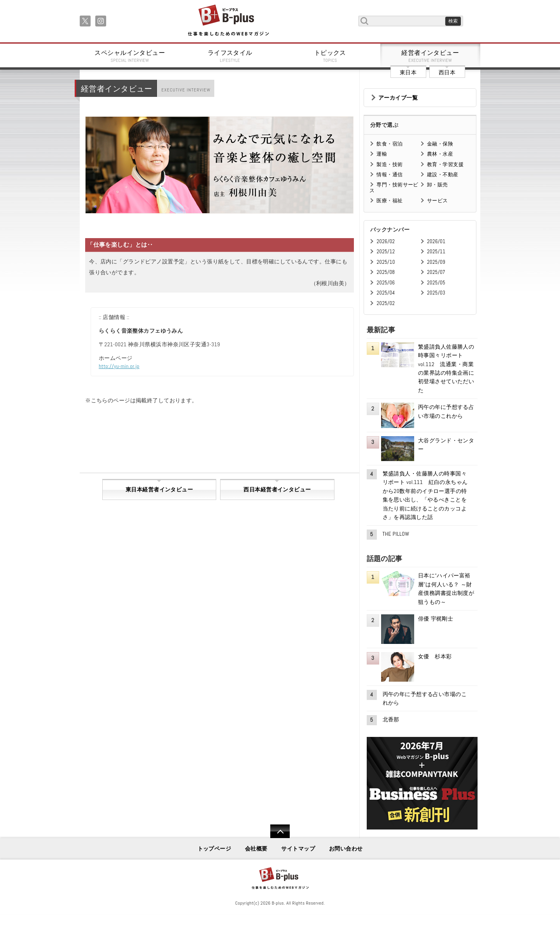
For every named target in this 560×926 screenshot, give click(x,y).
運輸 (382, 154)
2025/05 (436, 283)
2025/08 (386, 272)
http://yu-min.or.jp (119, 366)
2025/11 (436, 252)
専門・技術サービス (394, 187)
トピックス (330, 56)
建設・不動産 (443, 175)
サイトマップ (298, 849)
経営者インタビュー (430, 56)
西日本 (447, 72)
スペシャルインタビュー (130, 56)
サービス (437, 201)
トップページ (214, 849)
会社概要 (256, 849)
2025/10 (386, 262)
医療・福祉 (389, 201)
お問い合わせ (346, 849)
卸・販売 (437, 185)
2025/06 (386, 283)
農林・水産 (440, 154)
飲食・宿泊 (389, 144)
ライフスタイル (230, 56)
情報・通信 (389, 175)
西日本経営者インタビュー (277, 489)
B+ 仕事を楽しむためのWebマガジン (228, 21)
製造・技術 (389, 164)
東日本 (408, 72)
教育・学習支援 (445, 164)
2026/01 (436, 241)
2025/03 (436, 293)
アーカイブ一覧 (398, 98)
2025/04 (386, 293)
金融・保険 (440, 144)
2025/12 (386, 252)
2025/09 (436, 262)
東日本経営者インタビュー (159, 489)
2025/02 (386, 303)
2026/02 (386, 241)
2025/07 (436, 272)
